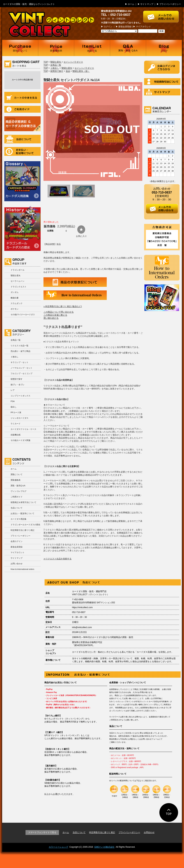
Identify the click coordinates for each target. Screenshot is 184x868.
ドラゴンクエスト (19, 287)
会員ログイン (17, 541)
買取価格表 (56, 48)
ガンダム (15, 292)
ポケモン (15, 309)
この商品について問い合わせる (59, 312)
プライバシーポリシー (170, 4)
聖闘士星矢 (16, 275)
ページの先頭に (169, 812)
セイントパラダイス (73, 62)
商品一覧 (92, 48)
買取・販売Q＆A (18, 486)
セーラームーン (18, 281)
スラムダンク (17, 303)
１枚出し (15, 357)
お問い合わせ (17, 564)
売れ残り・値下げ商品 (20, 351)
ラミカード (16, 424)
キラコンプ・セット (19, 362)
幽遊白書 (15, 298)
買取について (20, 48)
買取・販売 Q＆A (128, 48)
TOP (46, 62)
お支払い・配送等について (22, 151)
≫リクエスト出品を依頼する (57, 559)
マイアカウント (143, 27)
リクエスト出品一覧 (19, 346)
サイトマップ (147, 4)
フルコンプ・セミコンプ (21, 373)
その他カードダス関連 (20, 440)
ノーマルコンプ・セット (21, 368)
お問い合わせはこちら (163, 15)
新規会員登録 (125, 27)
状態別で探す (17, 379)
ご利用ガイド (22, 109)
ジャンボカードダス (19, 418)
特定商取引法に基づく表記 (22, 530)
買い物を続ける (51, 318)
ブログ (164, 48)
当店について (22, 139)
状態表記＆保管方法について (23, 502)
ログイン (108, 27)
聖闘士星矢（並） (81, 71)
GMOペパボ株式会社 (104, 847)
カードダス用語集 (22, 181)
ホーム (131, 4)
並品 (68, 71)
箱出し (14, 407)
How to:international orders (22, 569)
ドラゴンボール (18, 270)
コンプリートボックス (20, 396)
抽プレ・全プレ (18, 385)
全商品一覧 (16, 340)
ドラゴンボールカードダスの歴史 (22, 228)
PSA (13, 401)
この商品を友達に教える (55, 315)
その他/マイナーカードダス (23, 314)
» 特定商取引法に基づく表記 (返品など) (63, 306)
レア (13, 390)
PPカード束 (16, 412)
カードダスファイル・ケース (23, 429)
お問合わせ (149, 832)
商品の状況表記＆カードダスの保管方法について (22, 124)
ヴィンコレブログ (19, 491)
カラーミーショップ (58, 847)
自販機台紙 (16, 435)
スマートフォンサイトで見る (42, 832)
